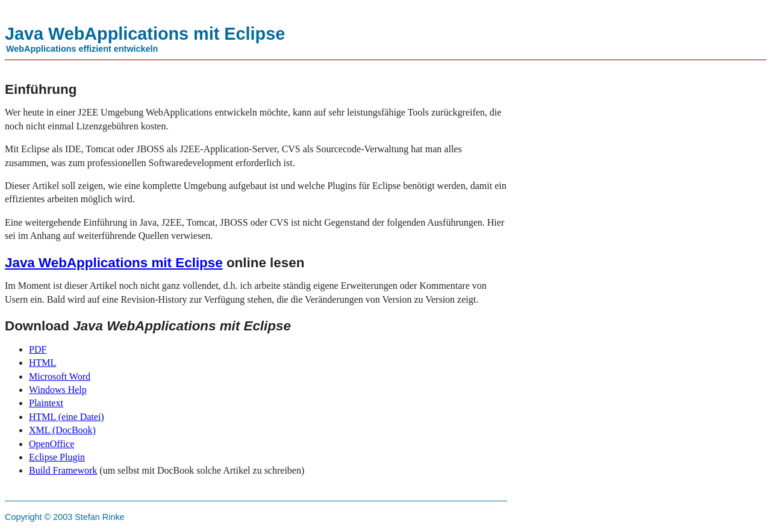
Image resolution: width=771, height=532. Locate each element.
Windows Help (58, 390)
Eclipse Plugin (57, 457)
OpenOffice (52, 444)
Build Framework (63, 470)
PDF (38, 349)
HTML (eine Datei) (67, 417)
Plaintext (46, 403)
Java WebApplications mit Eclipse (114, 263)
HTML (42, 363)
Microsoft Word (60, 376)
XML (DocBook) (62, 430)
